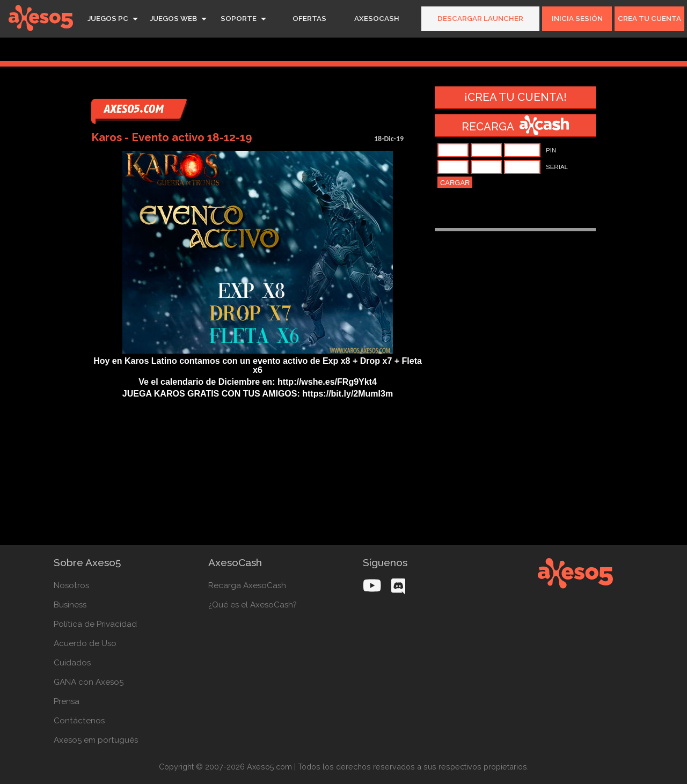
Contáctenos (79, 721)
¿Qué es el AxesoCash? (253, 605)
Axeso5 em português (96, 740)
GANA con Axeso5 (89, 682)
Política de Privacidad (95, 624)
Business (70, 605)
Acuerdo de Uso (85, 643)
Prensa (67, 701)
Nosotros (71, 585)
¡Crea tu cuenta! (516, 97)
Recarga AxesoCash (247, 585)
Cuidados (72, 663)
